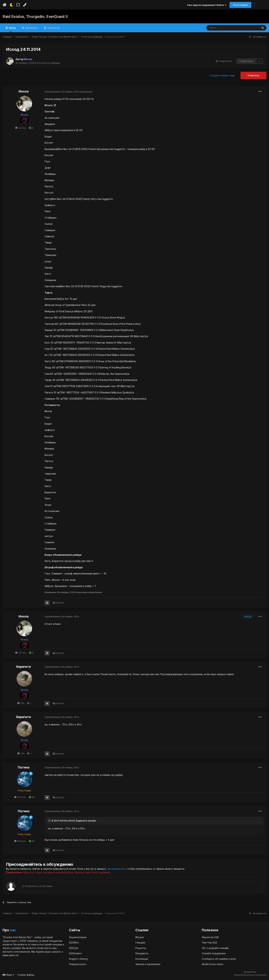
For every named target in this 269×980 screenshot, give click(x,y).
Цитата (60, 603)
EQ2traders (75, 953)
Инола (24, 91)
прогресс (8, 952)
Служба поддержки (214, 953)
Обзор (12, 29)
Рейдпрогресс (78, 964)
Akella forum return (212, 964)
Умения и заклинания (148, 964)
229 (21, 703)
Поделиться (224, 61)
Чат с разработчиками (215, 948)
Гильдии (140, 943)
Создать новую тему (222, 75)
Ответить (253, 75)
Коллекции (142, 959)
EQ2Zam (74, 948)
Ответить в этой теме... (38, 886)
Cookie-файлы (26, 975)
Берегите (24, 667)
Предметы (142, 953)
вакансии (25, 952)
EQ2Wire (74, 943)
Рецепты (141, 948)
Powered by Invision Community (250, 975)
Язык (8, 975)
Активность (53, 28)
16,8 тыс (20, 797)
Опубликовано (62, 92)
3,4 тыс (21, 128)
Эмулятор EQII (210, 937)
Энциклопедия (78, 937)
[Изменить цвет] (25, 5)
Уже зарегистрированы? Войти (207, 5)
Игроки (140, 937)
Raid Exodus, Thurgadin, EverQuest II (35, 16)
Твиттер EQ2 (209, 943)
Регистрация (240, 5)
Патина (24, 767)
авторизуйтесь (117, 869)
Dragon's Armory (79, 959)
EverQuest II (31, 28)
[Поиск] (225, 28)
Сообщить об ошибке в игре (219, 959)
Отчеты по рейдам (48, 63)
